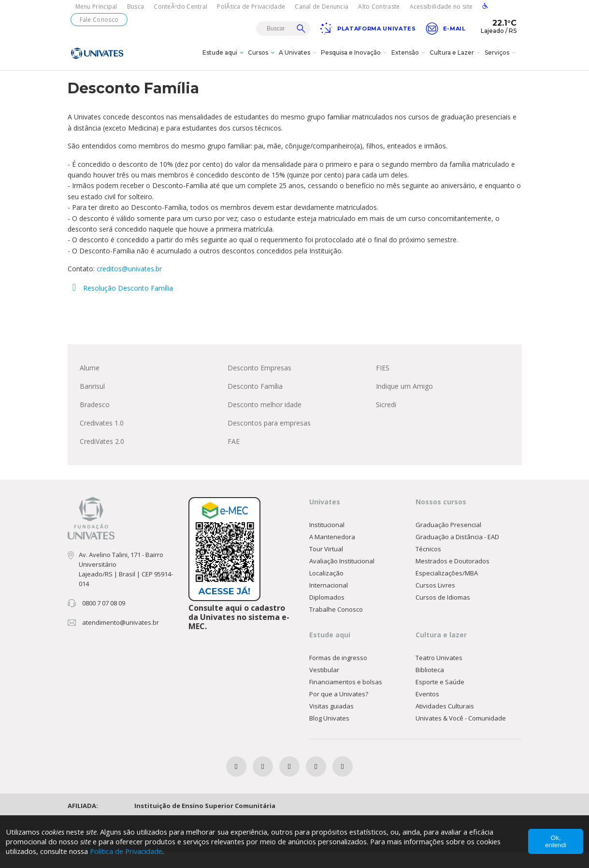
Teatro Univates (439, 674)
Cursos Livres (435, 602)
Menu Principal (96, 7)
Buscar (301, 29)
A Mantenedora (332, 553)
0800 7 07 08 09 (104, 619)
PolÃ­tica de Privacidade (251, 7)
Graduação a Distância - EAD (457, 553)
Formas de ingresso (338, 674)
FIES (383, 384)
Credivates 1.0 (102, 439)
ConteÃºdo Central (180, 7)
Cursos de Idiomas (443, 614)
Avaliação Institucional (342, 577)
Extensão (409, 60)
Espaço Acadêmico (358, 81)
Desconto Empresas (259, 384)
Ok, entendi (556, 841)
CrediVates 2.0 (102, 458)
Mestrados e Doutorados (453, 577)
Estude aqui (224, 60)
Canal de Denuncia (322, 7)
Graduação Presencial (448, 541)
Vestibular (324, 686)
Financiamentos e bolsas (346, 698)
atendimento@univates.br (121, 639)
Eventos (427, 710)
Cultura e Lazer (456, 60)
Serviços (501, 60)
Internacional (329, 602)
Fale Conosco (99, 20)
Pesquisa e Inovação (355, 60)
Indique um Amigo (404, 403)
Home (312, 81)
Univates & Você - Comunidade (461, 735)
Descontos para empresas (269, 439)
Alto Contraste (379, 7)
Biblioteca (430, 686)
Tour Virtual (326, 565)
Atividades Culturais (445, 722)
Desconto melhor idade (265, 421)
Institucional (327, 541)
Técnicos (428, 565)
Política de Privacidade (130, 851)
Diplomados (327, 614)
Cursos (262, 60)
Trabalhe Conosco (336, 626)
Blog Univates (329, 735)
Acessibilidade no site (441, 7)
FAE (234, 458)
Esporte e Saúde (440, 698)
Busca (136, 7)
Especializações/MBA (447, 589)
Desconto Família (255, 403)
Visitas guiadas (331, 722)
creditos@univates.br (129, 286)
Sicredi (386, 421)
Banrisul (92, 403)
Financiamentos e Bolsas (429, 81)
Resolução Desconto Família (120, 304)
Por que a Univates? (339, 710)
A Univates (299, 60)
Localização (326, 589)
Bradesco (95, 421)
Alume (90, 384)
